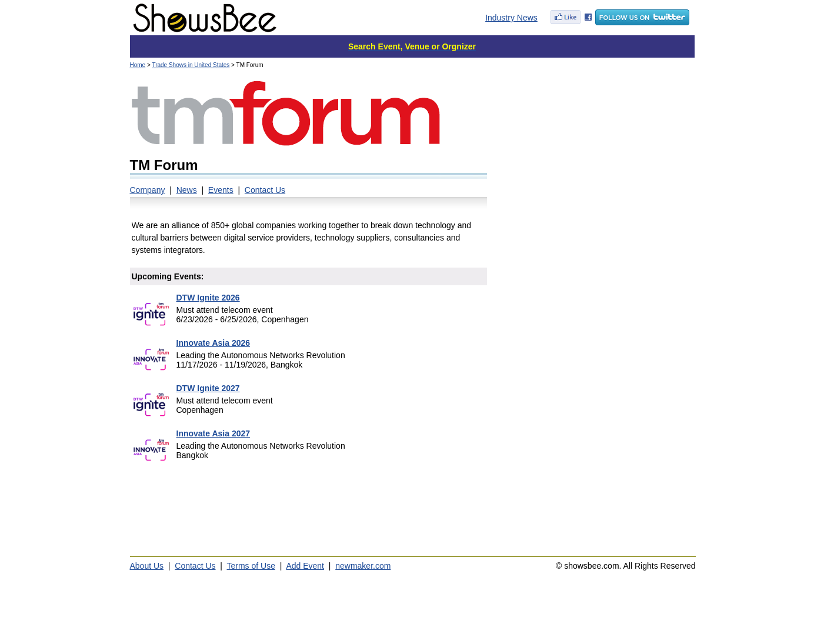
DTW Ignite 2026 (208, 298)
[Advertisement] (596, 153)
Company (148, 190)
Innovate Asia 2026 (213, 343)
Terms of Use (251, 566)
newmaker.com (363, 566)
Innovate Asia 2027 (213, 433)
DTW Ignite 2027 (208, 388)
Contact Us (265, 190)
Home (138, 65)
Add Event (305, 566)
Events (221, 190)
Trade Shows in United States (191, 65)
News (187, 190)
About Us (147, 566)
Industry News (511, 18)
